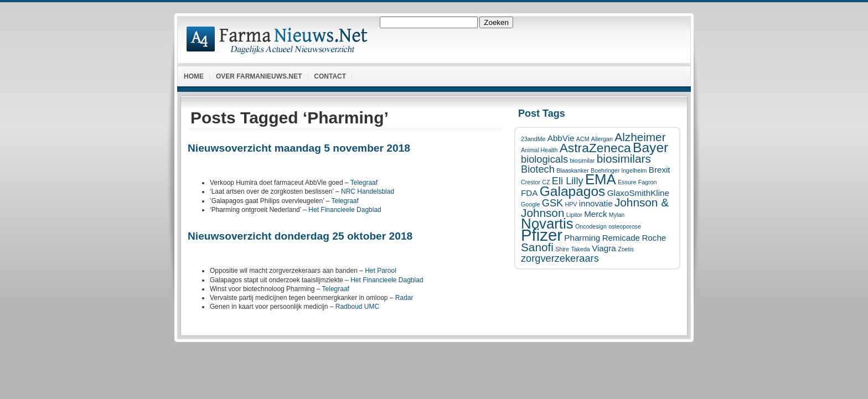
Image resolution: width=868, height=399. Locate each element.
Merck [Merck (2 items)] (595, 214)
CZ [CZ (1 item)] (546, 182)
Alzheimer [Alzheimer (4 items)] (640, 137)
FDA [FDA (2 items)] (529, 193)
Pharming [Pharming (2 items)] (582, 238)
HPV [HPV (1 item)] (571, 204)
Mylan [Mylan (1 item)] (617, 215)
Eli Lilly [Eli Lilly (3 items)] (568, 181)
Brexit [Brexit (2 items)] (660, 170)
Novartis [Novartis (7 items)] (547, 224)
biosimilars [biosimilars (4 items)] (624, 159)
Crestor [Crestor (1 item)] (531, 182)
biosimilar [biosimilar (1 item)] (582, 160)
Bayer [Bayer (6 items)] (650, 147)
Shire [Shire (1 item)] (562, 249)
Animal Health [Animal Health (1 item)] (539, 150)
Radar (404, 298)
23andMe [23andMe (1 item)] (533, 139)
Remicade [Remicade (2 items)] (621, 238)
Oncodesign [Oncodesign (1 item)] (591, 226)
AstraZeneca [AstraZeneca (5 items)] (595, 148)
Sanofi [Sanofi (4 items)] (537, 247)
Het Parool (381, 271)
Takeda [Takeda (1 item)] (580, 249)
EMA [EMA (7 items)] (601, 179)
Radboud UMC (357, 307)
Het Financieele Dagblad (345, 210)
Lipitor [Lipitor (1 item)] (574, 215)
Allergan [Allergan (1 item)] (602, 139)
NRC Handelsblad (368, 191)
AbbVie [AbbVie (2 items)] (561, 138)
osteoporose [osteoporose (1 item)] (625, 226)
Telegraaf (364, 183)
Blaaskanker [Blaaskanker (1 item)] (573, 170)
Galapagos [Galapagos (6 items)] (573, 191)
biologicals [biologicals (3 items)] (544, 159)
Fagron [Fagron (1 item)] (648, 182)
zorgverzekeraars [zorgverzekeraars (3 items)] (560, 258)
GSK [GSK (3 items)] (552, 203)
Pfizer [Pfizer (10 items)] (542, 235)
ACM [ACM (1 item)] (583, 139)
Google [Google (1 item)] (530, 204)
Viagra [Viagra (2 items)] (604, 248)
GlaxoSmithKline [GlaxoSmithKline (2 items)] (638, 193)
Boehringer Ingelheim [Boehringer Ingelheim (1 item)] (619, 170)
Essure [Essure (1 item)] (627, 182)
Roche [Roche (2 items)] (654, 238)
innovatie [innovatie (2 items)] (596, 203)
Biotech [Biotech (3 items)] (538, 169)
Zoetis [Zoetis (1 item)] (626, 249)
